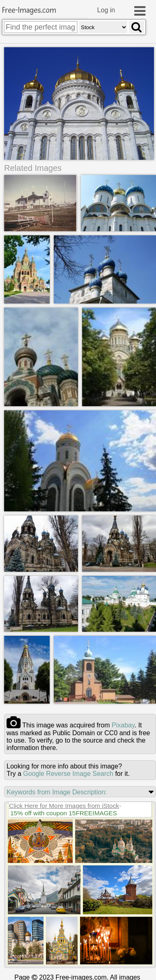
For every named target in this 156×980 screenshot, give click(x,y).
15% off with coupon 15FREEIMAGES (64, 813)
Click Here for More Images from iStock (64, 806)
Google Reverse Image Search (68, 774)
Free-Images (29, 10)
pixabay (123, 726)
